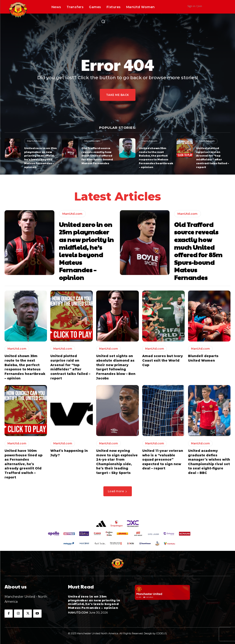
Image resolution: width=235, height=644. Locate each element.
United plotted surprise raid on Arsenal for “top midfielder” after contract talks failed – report (213, 157)
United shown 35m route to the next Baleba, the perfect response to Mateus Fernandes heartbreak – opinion (156, 157)
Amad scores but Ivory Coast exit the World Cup (163, 360)
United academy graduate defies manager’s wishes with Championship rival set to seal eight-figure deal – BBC (209, 462)
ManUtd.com (35, 141)
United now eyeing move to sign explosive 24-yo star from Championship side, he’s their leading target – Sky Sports (117, 462)
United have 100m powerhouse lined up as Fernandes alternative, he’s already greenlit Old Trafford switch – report (23, 464)
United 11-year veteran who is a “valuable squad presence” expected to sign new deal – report (163, 459)
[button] (103, 21)
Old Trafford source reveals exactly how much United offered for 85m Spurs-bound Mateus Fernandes (97, 156)
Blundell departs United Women (203, 358)
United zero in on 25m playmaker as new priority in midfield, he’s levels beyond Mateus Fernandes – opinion (40, 157)
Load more (118, 491)
